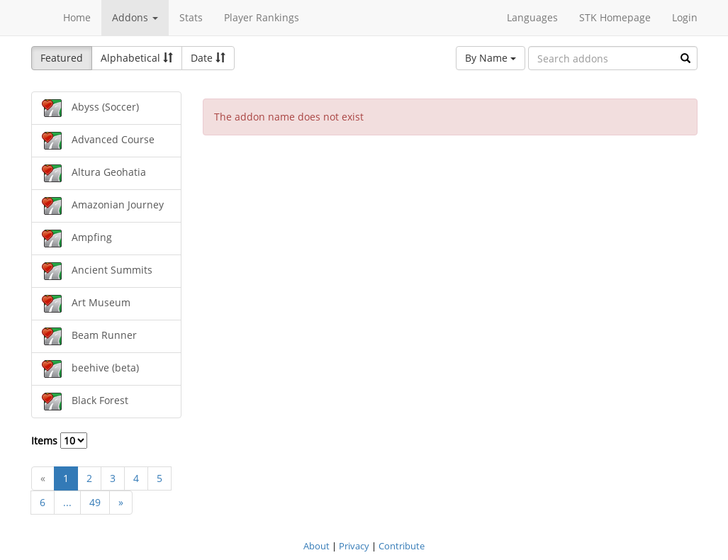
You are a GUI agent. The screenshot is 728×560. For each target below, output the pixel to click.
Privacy (354, 546)
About (317, 546)
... (67, 502)
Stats (191, 17)
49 (95, 502)
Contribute (402, 546)
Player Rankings (262, 17)
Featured (62, 58)
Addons (135, 17)
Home (77, 17)
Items (59, 441)
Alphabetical (137, 58)
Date (208, 58)
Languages (532, 17)
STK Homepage (615, 17)
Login (685, 17)
